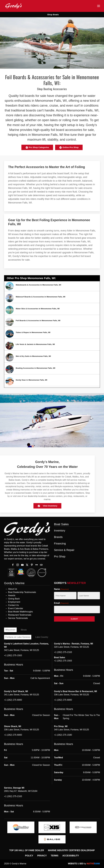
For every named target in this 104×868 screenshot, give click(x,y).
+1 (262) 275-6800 (13, 700)
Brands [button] (58, 537)
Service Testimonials (18, 618)
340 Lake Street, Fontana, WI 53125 (71, 730)
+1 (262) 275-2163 (63, 652)
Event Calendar (16, 608)
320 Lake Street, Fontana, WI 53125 (71, 647)
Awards (12, 595)
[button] (99, 6)
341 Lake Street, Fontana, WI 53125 (22, 695)
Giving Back (14, 599)
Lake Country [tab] (42, 637)
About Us (13, 589)
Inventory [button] (60, 531)
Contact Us (13, 605)
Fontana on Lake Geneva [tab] (18, 637)
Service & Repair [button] (64, 550)
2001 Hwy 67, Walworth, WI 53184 (21, 791)
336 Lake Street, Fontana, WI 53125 (71, 695)
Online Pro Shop (69, 148)
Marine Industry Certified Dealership (71, 850)
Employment (14, 602)
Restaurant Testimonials (20, 615)
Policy (29, 856)
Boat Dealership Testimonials (22, 592)
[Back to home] (14, 6)
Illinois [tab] (24, 630)
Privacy (42, 856)
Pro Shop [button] (60, 556)
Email (61, 603)
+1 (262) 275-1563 (13, 655)
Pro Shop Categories (37, 148)
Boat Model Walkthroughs (21, 612)
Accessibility (71, 856)
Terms (55, 856)
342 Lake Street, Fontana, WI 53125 (22, 650)
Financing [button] (60, 543)
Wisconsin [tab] (10, 630)
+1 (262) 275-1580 (63, 735)
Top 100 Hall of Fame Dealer (27, 850)
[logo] (21, 827)
